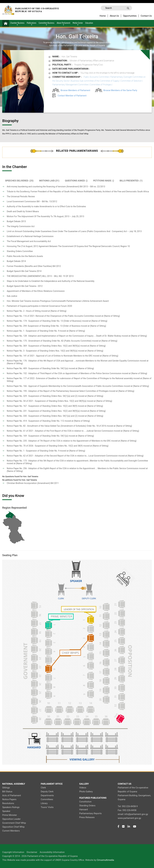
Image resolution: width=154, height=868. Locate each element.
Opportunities (130, 16)
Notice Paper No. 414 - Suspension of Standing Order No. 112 (35, 421)
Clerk (43, 788)
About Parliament (63, 23)
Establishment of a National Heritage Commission (30, 236)
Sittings (6, 788)
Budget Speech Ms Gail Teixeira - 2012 (25, 286)
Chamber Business (17, 23)
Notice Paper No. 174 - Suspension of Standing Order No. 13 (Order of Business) (44, 321)
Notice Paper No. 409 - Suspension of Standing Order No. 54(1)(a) (37, 368)
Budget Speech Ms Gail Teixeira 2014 (24, 271)
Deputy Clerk (47, 792)
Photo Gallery (86, 792)
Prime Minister (10, 815)
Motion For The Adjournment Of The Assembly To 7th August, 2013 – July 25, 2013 (45, 216)
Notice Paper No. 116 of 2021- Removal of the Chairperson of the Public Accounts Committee (50, 316)
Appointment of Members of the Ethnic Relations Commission (36, 291)
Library (44, 803)
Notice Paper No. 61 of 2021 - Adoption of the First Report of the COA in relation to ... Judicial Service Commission (60, 431)
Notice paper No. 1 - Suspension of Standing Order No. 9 (33, 331)
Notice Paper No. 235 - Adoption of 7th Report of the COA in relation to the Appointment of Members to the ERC (59, 441)
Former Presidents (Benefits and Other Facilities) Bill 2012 (34, 266)
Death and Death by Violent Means (23, 211)
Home (103, 16)
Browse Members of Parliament (75, 90)
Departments (47, 795)
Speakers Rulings (11, 807)
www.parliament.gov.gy (129, 818)
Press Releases (87, 817)
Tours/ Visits (47, 807)
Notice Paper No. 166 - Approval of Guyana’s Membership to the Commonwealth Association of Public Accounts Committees (65, 386)
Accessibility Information (52, 852)
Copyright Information (13, 852)
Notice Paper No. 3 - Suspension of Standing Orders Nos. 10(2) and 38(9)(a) (42, 351)
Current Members (11, 831)
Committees (47, 799)
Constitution (85, 802)
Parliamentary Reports (90, 813)
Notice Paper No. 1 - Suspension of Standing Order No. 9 (33, 451)
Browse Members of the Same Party (120, 90)
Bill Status (7, 792)
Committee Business (46, 23)
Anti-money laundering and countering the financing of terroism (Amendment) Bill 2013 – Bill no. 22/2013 (56, 187)
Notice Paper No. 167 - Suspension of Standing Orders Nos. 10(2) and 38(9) (42, 406)
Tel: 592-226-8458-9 (128, 806)
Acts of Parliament (12, 795)
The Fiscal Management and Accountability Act (29, 241)
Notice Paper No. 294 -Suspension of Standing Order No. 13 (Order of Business (44, 326)
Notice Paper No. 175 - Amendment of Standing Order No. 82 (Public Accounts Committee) (49, 341)
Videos (83, 788)
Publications (32, 23)
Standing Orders (87, 806)
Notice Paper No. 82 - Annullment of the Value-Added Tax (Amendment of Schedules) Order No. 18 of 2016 (56, 426)
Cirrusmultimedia (105, 860)
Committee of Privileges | (101, 85)
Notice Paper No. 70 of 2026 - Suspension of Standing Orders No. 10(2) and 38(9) (45, 446)
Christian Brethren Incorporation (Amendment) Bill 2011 (33, 483)
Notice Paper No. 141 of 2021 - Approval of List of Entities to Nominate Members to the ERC (50, 356)
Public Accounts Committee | (97, 77)
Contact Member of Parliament (72, 96)
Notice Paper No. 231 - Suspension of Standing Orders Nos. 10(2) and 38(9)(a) (43, 411)
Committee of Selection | (132, 81)
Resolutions (8, 803)
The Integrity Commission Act (21, 226)
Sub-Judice (12, 296)
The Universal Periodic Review (21, 196)
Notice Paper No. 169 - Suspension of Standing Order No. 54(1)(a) (37, 436)
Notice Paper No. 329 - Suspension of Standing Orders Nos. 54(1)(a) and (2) (42, 396)
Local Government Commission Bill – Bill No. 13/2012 (32, 201)
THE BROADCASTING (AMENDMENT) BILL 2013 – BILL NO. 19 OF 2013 (40, 276)
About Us (114, 16)
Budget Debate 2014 (16, 261)
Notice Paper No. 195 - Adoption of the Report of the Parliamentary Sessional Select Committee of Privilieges (58, 391)
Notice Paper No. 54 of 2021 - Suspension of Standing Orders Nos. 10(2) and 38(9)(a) (47, 401)
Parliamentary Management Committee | (71, 85)
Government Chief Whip (14, 823)
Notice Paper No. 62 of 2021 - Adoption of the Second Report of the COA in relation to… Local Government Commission (62, 456)
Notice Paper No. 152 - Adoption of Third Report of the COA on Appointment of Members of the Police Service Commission (64, 373)
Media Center (78, 23)
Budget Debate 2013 (16, 221)
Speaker (6, 811)
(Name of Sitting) (58, 311)
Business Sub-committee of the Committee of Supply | (95, 81)
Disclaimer (32, 852)
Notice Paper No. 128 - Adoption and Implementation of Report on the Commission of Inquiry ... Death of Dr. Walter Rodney (64, 336)
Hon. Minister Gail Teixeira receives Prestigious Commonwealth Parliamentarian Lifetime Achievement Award (58, 301)
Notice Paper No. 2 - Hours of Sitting (24, 311)
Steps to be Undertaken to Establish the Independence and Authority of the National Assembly (51, 281)
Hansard (83, 809)
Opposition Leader (11, 819)
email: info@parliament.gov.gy (133, 814)
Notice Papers (9, 799)
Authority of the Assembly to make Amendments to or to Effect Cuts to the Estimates (46, 206)
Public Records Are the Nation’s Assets (25, 256)
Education (89, 23)
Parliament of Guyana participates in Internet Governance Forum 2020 (39, 306)
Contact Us (146, 16)
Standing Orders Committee (20, 251)
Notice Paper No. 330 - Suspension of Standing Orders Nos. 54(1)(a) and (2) (42, 416)
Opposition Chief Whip (13, 827)
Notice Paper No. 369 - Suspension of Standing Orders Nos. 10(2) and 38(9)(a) (43, 346)
